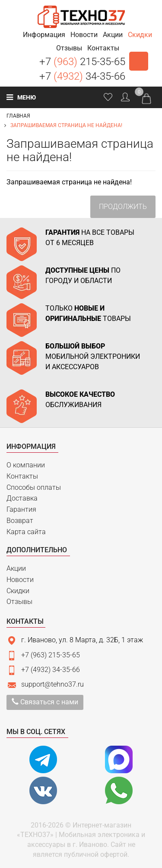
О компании (26, 465)
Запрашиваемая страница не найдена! (66, 125)
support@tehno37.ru (52, 684)
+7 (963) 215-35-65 (51, 655)
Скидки (18, 591)
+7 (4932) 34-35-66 (51, 670)
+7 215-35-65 (82, 62)
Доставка (22, 498)
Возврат (20, 521)
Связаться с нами (45, 702)
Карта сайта (26, 532)
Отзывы (19, 602)
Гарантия (21, 509)
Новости (20, 580)
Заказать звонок (139, 61)
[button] (44, 35)
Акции (16, 568)
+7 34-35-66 (82, 76)
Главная (18, 116)
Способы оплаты (34, 487)
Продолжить (123, 207)
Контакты (22, 476)
